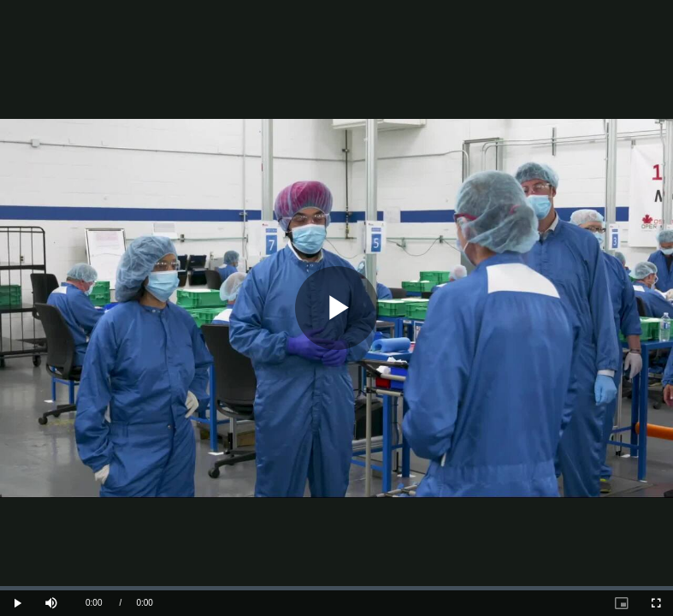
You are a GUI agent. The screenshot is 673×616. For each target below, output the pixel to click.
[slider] (336, 588)
